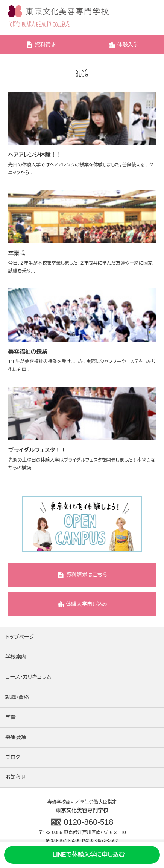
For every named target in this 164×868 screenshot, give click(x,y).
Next (150, 524)
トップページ (20, 637)
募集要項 (16, 737)
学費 (11, 717)
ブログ (13, 757)
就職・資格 (17, 697)
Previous (14, 524)
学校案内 (16, 657)
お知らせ (15, 777)
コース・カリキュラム (28, 677)
